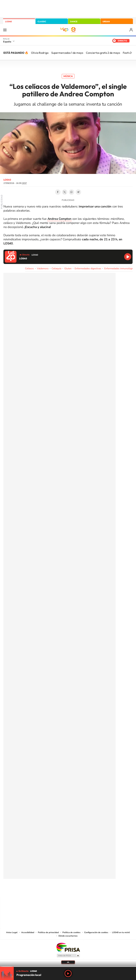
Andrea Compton (60, 219)
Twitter (65, 192)
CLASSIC (42, 21)
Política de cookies (71, 932)
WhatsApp (72, 192)
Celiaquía (56, 268)
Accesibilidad (28, 932)
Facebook (58, 192)
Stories (89, 890)
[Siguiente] (131, 53)
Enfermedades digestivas (88, 268)
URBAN (106, 21)
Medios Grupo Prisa (68, 956)
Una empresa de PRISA (68, 947)
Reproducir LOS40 (128, 257)
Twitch (82, 890)
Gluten (68, 268)
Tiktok (54, 890)
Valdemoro (43, 268)
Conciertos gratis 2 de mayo (103, 53)
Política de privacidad (48, 932)
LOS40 (8, 21)
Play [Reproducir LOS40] (68, 973)
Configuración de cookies (96, 932)
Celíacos (29, 268)
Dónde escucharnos (68, 936)
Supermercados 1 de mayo (67, 53)
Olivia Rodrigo (40, 53)
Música (68, 76)
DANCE (74, 21)
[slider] (68, 967)
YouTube (61, 890)
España (7, 42)
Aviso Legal (12, 932)
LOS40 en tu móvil (121, 932)
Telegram (78, 192)
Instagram (48, 890)
